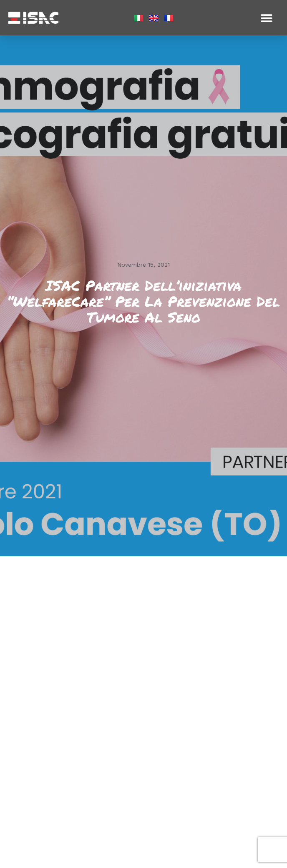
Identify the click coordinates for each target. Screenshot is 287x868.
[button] (266, 18)
